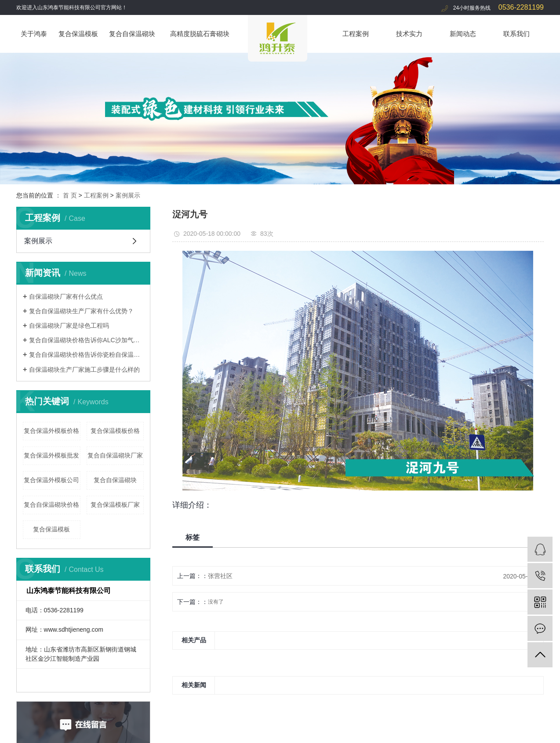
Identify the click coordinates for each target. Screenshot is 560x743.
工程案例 (356, 34)
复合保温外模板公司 (51, 480)
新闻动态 (463, 34)
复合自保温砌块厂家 (115, 455)
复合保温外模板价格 (51, 431)
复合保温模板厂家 (115, 505)
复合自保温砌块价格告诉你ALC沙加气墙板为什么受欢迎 (86, 340)
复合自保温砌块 (132, 34)
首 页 (70, 195)
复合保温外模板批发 (51, 455)
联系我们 (516, 34)
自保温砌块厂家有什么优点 (66, 296)
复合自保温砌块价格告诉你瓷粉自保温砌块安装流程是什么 (86, 355)
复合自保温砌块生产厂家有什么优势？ (81, 311)
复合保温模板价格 (115, 431)
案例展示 (128, 195)
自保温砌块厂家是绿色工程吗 (69, 326)
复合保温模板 (78, 34)
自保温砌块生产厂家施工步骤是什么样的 (84, 370)
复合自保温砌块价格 (51, 505)
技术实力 (409, 34)
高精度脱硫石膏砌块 (200, 34)
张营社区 (220, 576)
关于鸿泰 (34, 34)
